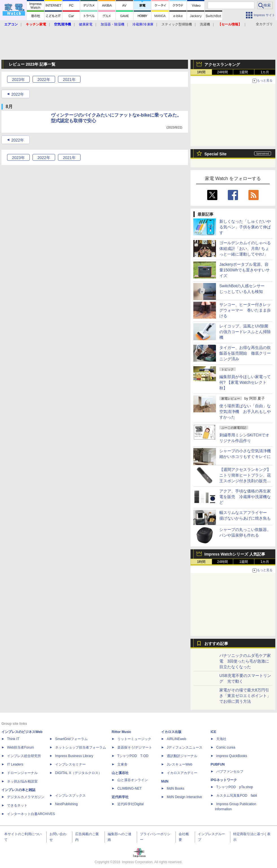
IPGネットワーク (224, 780)
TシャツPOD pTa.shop (235, 787)
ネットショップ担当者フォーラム (81, 747)
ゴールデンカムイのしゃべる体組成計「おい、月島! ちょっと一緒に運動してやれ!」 (245, 248)
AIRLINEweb (177, 739)
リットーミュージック (134, 739)
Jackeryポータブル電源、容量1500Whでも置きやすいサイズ (244, 270)
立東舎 (122, 764)
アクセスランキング (222, 65)
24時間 (222, 72)
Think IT (13, 739)
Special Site (216, 154)
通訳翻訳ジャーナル (182, 756)
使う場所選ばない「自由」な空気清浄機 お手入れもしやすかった (245, 412)
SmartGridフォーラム (71, 739)
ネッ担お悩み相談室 (22, 781)
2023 (18, 80)
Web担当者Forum (20, 747)
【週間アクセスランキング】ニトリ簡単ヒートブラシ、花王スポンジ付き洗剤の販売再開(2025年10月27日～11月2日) (245, 481)
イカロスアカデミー (182, 773)
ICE (213, 732)
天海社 (221, 739)
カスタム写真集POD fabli (237, 796)
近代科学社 (120, 797)
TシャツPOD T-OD (133, 756)
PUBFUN (218, 764)
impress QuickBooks (232, 756)
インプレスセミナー (70, 764)
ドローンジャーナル (22, 773)
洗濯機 (205, 24)
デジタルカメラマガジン (26, 797)
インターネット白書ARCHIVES (31, 814)
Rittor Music (121, 732)
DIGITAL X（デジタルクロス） (78, 773)
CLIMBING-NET (129, 788)
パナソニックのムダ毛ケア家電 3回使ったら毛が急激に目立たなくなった (245, 661)
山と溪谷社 (120, 773)
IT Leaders (15, 764)
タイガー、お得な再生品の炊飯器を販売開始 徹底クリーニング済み (245, 353)
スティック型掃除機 (177, 24)
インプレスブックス (70, 796)
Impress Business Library (74, 756)
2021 (69, 80)
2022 (44, 80)
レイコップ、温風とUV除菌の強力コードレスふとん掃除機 (245, 332)
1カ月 (265, 72)
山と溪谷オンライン (133, 780)
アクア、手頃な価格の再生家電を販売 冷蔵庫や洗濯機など (245, 497)
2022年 (18, 94)
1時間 (201, 72)
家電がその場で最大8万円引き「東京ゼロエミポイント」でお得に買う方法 (245, 696)
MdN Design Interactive (184, 797)
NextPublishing (66, 804)
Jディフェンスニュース (185, 747)
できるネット (17, 805)
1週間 (244, 72)
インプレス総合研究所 (24, 756)
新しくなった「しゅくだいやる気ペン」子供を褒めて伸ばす (245, 227)
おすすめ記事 (216, 644)
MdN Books (176, 788)
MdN (165, 781)
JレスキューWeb (179, 764)
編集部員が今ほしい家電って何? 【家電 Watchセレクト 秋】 (245, 382)
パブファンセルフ (230, 771)
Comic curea (226, 747)
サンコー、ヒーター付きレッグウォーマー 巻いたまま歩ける (245, 310)
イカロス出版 (171, 732)
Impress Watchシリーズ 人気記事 (235, 554)
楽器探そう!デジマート (135, 747)
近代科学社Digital (130, 804)
